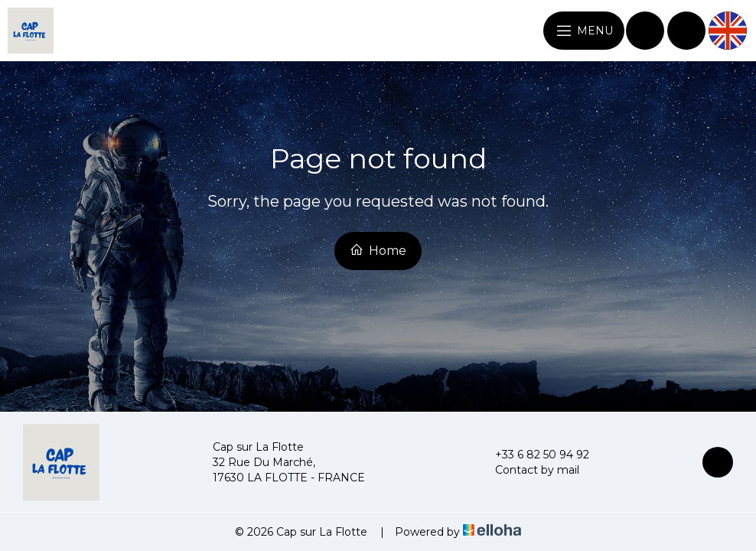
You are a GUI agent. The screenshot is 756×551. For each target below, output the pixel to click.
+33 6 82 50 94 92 (533, 455)
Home (378, 250)
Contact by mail (528, 470)
